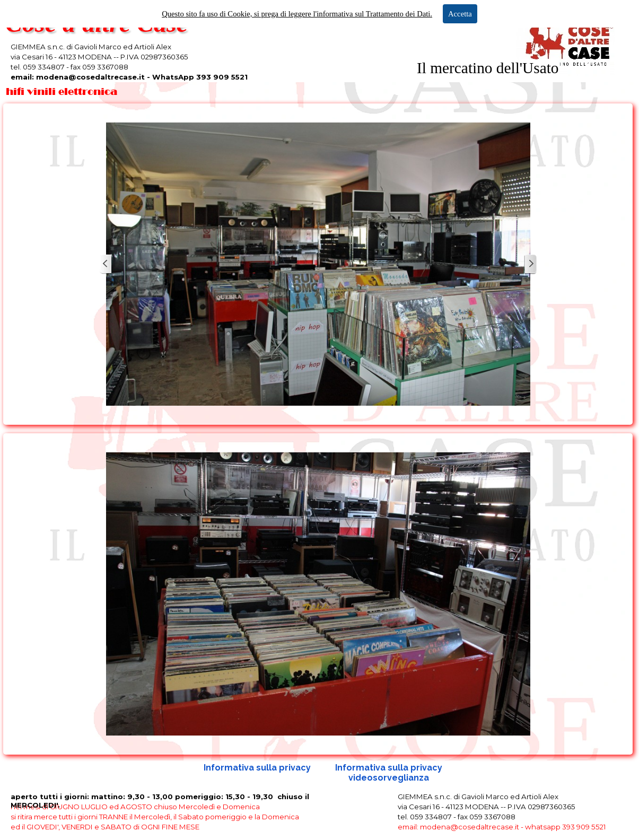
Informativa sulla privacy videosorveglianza (390, 773)
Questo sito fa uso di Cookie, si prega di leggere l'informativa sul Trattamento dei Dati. (297, 14)
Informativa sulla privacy (257, 768)
